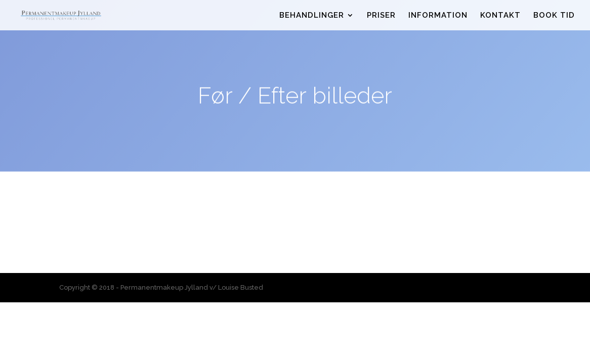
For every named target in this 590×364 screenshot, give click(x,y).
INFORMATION (438, 16)
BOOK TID (554, 16)
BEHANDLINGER (312, 16)
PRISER (381, 16)
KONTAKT (500, 16)
